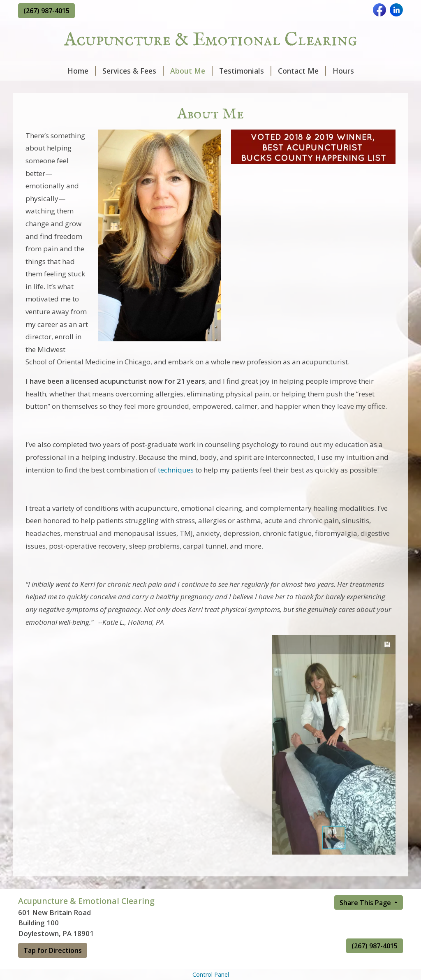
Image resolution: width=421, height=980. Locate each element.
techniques (176, 470)
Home (82, 71)
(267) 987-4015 (46, 11)
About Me (191, 71)
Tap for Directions (53, 950)
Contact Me (302, 71)
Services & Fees (133, 71)
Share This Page (366, 903)
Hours (343, 71)
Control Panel (211, 974)
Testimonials (245, 71)
